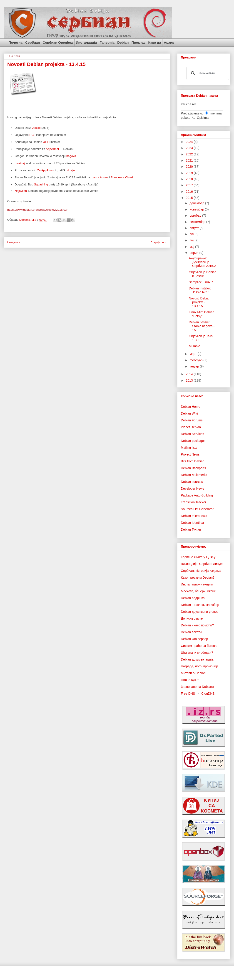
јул (192, 234)
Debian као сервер (194, 639)
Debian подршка (193, 598)
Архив (169, 42)
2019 (190, 173)
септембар (198, 222)
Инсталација (86, 42)
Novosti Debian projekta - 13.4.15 (200, 302)
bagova (71, 156)
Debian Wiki (189, 413)
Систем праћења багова (199, 646)
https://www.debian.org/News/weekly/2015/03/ (37, 210)
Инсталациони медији (197, 584)
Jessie (36, 128)
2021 (190, 160)
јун (192, 240)
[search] (207, 73)
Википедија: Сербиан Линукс (202, 564)
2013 (190, 380)
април (194, 253)
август (194, 228)
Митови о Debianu (194, 673)
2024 (190, 142)
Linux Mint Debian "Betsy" (202, 314)
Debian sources (192, 482)
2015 (190, 198)
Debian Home (191, 407)
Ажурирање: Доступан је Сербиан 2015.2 (202, 262)
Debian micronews (194, 516)
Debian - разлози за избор (200, 605)
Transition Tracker (194, 502)
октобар (196, 215)
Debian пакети (191, 632)
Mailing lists (189, 448)
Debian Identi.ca (192, 523)
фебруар (196, 360)
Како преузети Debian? (198, 577)
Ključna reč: (189, 104)
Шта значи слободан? (197, 653)
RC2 (32, 135)
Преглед (138, 42)
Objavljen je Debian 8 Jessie (203, 274)
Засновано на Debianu (197, 687)
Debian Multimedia (194, 475)
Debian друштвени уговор (200, 612)
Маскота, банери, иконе (198, 591)
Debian (123, 42)
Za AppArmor (46, 170)
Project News (190, 454)
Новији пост (15, 242)
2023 (190, 148)
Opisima (203, 118)
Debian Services (192, 434)
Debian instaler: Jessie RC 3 (200, 290)
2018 (190, 179)
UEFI (46, 142)
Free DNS (188, 694)
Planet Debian (191, 427)
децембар (197, 203)
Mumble (194, 346)
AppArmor (53, 149)
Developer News (193, 489)
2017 (190, 185)
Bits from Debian (193, 461)
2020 (190, 167)
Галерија (107, 42)
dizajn (71, 170)
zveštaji (20, 163)
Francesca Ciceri (122, 177)
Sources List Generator (197, 509)
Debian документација (197, 659)
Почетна (16, 42)
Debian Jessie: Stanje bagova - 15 (202, 326)
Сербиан (32, 42)
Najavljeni (22, 191)
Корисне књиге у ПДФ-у (198, 557)
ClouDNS (208, 694)
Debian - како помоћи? (197, 625)
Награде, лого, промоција (200, 666)
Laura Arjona (100, 177)
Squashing (41, 184)
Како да (154, 42)
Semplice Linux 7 (201, 282)
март (193, 354)
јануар (195, 366)
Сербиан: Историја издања (201, 571)
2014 (190, 374)
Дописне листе (192, 618)
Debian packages (193, 441)
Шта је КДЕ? (190, 680)
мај (192, 247)
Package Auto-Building (197, 495)
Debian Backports (193, 468)
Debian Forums (192, 420)
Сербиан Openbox (58, 42)
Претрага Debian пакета (199, 96)
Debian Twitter (191, 529)
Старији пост (158, 242)
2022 (190, 154)
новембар (197, 209)
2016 (190, 192)
